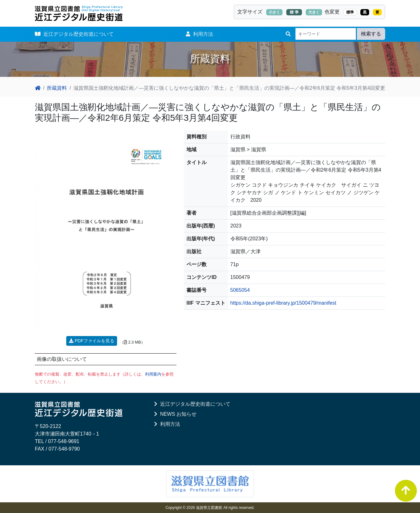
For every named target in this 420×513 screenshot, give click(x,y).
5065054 (240, 290)
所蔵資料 (57, 88)
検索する (371, 34)
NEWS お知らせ (175, 414)
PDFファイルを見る (92, 341)
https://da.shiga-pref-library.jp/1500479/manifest (283, 303)
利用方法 (199, 34)
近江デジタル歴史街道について (74, 34)
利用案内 (153, 374)
